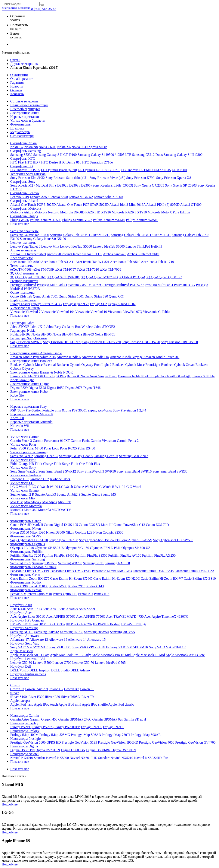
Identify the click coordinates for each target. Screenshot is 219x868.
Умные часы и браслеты (28, 120)
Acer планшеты (21, 258)
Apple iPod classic (121, 704)
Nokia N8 (31, 147)
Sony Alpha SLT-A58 (64, 540)
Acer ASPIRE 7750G (91, 616)
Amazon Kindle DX (95, 357)
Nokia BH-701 (105, 334)
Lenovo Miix (50, 246)
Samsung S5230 (21, 155)
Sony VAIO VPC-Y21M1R (29, 647)
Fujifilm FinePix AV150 (125, 555)
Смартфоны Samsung (26, 151)
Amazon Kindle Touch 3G (161, 357)
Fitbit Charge (44, 464)
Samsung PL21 (93, 563)
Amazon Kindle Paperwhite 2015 (33, 357)
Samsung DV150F (45, 563)
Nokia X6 (64, 147)
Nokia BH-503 (20, 334)
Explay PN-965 (113, 727)
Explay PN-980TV (67, 727)
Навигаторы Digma (24, 746)
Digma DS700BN (124, 750)
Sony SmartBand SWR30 (170, 471)
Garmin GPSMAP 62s (107, 719)
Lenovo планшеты (23, 243)
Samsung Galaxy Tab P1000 (30, 235)
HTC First (17, 162)
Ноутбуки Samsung (24, 628)
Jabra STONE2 (104, 327)
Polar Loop (52, 448)
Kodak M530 (58, 586)
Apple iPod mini (70, 704)
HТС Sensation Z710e (97, 162)
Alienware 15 (96, 640)
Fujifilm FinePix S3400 (58, 555)
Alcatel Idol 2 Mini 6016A (127, 205)
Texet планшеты (22, 266)
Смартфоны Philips (24, 216)
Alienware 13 (39, 640)
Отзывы (16, 90)
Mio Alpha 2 (33, 502)
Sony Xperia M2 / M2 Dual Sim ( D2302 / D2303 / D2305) (51, 185)
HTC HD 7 (33, 162)
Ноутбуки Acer (21, 613)
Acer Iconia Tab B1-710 (158, 262)
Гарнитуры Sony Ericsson (29, 338)
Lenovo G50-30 (21, 663)
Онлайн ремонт (21, 79)
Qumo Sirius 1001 (71, 296)
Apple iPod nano (22, 704)
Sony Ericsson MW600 (26, 342)
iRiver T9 (87, 697)
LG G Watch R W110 (109, 487)
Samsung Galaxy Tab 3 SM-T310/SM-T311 (141, 235)
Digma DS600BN (73, 750)
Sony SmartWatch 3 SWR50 (96, 471)
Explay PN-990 (21, 727)
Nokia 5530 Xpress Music (89, 147)
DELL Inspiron (40, 670)
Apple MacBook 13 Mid (148, 655)
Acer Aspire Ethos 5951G (28, 616)
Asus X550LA (68, 609)
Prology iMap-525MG (55, 735)
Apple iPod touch (46, 704)
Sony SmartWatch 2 (24, 471)
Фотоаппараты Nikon (26, 529)
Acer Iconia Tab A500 (25, 262)
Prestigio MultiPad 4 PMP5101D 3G (170, 285)
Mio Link (64, 502)
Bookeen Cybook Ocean (178, 365)
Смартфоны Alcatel (24, 201)
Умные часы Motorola (26, 506)
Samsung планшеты (24, 231)
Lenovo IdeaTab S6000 (109, 246)
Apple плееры (20, 701)
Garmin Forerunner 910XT (51, 441)
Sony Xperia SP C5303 (181, 185)
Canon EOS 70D (157, 525)
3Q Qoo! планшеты (24, 273)
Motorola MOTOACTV (55, 510)
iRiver (15, 693)
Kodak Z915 (77, 586)
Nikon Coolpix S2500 (108, 532)
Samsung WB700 (70, 563)
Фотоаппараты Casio (25, 575)
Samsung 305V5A (97, 632)
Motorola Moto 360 (24, 510)
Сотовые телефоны (24, 101)
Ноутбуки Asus (21, 605)
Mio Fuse (17, 502)
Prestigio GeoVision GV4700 (195, 742)
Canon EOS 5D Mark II (27, 525)
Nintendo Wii (20, 426)
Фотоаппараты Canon (26, 521)
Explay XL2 (98, 304)
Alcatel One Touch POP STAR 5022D (83, 205)
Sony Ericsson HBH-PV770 (102, 342)
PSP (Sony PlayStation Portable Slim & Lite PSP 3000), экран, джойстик (61, 410)
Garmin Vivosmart (103, 441)
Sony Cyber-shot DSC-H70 (29, 540)
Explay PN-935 (91, 727)
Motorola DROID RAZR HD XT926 (85, 212)
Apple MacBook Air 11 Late (30, 655)
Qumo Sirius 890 (96, 296)
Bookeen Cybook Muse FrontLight (136, 365)
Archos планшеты (23, 250)
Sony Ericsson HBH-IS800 (179, 342)
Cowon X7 (72, 689)
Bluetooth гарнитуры (25, 109)
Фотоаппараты (21, 124)
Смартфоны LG (22, 166)
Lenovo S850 (59, 197)
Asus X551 (50, 609)
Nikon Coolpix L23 (79, 532)
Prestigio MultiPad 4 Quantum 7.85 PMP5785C (70, 285)
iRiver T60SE (70, 697)
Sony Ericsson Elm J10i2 (27, 178)
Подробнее (10, 804)
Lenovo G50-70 (83, 663)
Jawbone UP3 (20, 479)
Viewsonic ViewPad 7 (25, 312)
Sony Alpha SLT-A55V (136, 540)
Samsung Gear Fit (106, 456)
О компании (19, 75)
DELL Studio (60, 670)
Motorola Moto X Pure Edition (169, 212)
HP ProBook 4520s (79, 624)
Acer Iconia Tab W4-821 (92, 262)
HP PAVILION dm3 (107, 624)
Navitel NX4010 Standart (28, 758)
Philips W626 (20, 220)
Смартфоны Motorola (26, 208)
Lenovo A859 (39, 197)
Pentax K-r (86, 594)
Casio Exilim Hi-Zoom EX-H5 (71, 578)
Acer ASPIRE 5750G (61, 616)
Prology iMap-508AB (146, 735)
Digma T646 (92, 388)
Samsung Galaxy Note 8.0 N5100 (43, 239)
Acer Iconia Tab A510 (125, 262)
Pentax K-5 (102, 594)
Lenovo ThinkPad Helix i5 (144, 246)
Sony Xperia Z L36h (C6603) (113, 185)
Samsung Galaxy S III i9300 (183, 155)
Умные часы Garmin (25, 437)
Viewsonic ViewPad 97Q (125, 312)
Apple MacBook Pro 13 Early (70, 655)
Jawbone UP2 (39, 479)
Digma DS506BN (98, 750)
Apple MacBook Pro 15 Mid (111, 655)
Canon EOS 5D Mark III (96, 525)
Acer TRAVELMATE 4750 (125, 616)
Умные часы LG (22, 483)
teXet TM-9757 (65, 269)
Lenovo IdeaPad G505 (110, 663)
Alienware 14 (77, 640)
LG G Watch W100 (45, 487)
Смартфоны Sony (23, 182)
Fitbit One (78, 464)
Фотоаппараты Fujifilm (27, 552)
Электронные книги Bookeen (31, 361)
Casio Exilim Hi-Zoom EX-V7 (162, 578)
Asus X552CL (89, 609)
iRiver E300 (36, 697)
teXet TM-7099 (43, 269)
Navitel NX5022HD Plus (151, 758)
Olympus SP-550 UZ (49, 548)
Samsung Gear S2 (46, 456)
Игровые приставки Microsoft (32, 414)
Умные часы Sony (23, 468)
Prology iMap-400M (24, 735)
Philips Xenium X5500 (46, 220)
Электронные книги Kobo (29, 392)
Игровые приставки (25, 117)
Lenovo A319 (20, 197)
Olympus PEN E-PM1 (105, 548)
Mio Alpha (50, 502)
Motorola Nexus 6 (47, 212)
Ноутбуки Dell (21, 666)
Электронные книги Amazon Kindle (36, 353)
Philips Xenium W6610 (109, 220)
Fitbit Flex (93, 464)
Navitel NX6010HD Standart (90, 758)
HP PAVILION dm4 (24, 624)
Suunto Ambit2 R (22, 494)
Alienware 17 (20, 640)
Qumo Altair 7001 (45, 296)
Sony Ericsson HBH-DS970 (62, 342)
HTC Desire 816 (70, 162)
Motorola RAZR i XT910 (129, 212)
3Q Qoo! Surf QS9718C (64, 277)
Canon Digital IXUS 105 (61, 525)
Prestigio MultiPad (23, 285)
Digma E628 (37, 388)
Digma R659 (56, 388)
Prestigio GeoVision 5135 (79, 742)
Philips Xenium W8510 (142, 220)
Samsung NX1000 (117, 563)
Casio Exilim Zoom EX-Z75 (30, 578)
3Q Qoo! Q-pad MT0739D (99, 277)
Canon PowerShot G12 (129, 525)
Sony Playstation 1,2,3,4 (129, 410)
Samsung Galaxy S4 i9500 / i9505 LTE (104, 155)
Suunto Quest (91, 494)
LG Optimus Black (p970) (59, 170)
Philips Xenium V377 (77, 220)
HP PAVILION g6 (134, 624)
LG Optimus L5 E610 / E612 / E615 (146, 170)
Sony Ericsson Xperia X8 (174, 178)
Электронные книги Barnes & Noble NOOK (42, 372)
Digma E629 (19, 388)
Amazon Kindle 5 (69, 357)
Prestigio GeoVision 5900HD (118, 742)
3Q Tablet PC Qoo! (132, 277)
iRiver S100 (18, 697)
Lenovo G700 (62, 663)
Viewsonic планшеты (25, 308)
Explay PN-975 (43, 727)
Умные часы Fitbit (23, 460)
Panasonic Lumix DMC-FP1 (30, 571)
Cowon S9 (87, 689)
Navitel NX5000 (58, 758)
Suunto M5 (108, 494)
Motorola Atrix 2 (22, 212)
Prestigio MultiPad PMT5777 (124, 285)
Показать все (20, 224)
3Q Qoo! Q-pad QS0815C (164, 277)
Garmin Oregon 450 (44, 719)
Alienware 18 (58, 640)
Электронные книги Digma (30, 384)
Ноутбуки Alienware (25, 636)
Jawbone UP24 (60, 479)
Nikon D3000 (55, 532)
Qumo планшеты (22, 292)
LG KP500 (179, 170)
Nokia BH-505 (42, 334)
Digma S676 (74, 388)
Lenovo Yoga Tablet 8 (25, 246)
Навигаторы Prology (25, 731)
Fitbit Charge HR (22, 464)
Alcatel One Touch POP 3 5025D (33, 205)
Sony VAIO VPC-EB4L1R (167, 647)
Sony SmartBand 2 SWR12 (57, 471)
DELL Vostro (19, 670)
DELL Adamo (80, 670)
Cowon (15, 685)
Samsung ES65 (21, 563)
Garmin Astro (20, 719)
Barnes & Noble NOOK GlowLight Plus (38, 376)
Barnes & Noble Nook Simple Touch (92, 376)
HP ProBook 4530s (52, 624)
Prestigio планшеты (24, 281)
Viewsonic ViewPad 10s (58, 312)
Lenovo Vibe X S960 (108, 197)
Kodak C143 (95, 586)
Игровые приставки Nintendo (31, 422)
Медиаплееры (20, 132)
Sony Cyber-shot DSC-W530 (173, 540)
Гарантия (17, 82)
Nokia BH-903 (84, 334)
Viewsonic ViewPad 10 (91, 312)
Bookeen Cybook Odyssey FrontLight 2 (84, 365)
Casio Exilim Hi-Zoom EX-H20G (116, 578)
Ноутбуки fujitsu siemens (28, 674)
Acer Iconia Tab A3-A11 (58, 262)
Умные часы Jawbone (26, 475)
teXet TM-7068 (111, 269)
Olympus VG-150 (77, 548)
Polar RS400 (86, 448)
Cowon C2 (56, 689)
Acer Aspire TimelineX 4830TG (166, 616)
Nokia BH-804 (63, 334)
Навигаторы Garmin (25, 716)
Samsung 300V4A (47, 632)
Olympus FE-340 (22, 548)
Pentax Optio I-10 (65, 594)
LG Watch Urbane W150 (76, 487)
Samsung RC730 (72, 632)
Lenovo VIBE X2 (81, 197)
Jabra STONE (20, 327)
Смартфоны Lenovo (24, 193)
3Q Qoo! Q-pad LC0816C (28, 277)
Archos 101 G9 (92, 254)
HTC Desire (49, 162)
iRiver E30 (53, 697)
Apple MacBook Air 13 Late (185, 655)
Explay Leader (20, 304)
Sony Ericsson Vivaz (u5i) (107, 178)
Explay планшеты (23, 300)
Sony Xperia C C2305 (149, 185)
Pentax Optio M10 (39, 594)
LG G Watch (133, 487)
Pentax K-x (18, 594)
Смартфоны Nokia (23, 143)
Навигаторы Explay (24, 723)
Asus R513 (34, 609)
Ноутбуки (17, 128)
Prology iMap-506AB (86, 735)
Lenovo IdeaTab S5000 (76, 246)
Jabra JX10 (38, 327)
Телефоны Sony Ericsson (28, 174)
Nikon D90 (38, 532)
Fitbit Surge (62, 464)
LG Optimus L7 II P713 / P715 (99, 170)
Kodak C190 (19, 586)
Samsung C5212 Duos (147, 155)
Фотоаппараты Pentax (26, 590)
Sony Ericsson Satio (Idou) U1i (67, 178)
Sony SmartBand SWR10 (134, 471)
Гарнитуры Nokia (23, 330)
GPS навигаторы (22, 136)
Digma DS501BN (22, 750)
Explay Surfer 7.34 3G (47, 304)
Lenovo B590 (42, 663)
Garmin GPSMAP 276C (75, 719)
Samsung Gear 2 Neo (134, 456)
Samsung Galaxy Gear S (76, 456)
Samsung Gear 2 (22, 456)
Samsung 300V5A (123, 632)
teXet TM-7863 (21, 269)
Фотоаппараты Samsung (27, 559)
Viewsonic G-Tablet (157, 312)
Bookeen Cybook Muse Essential (33, 365)
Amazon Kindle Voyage (126, 357)
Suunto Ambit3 (45, 494)
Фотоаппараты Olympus (27, 544)
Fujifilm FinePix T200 (26, 555)
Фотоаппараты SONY (26, 536)
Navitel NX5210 (122, 758)
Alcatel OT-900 (191, 205)
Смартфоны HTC (23, 158)
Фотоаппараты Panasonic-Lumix (33, 567)
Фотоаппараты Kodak (26, 582)
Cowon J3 (17, 689)
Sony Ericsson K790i (141, 178)
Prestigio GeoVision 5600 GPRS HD (36, 742)
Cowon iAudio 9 (36, 689)
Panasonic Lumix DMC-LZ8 (194, 571)
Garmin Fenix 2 (128, 441)
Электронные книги (25, 113)
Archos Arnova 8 (115, 254)
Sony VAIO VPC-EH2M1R (129, 647)
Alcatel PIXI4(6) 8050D (163, 205)
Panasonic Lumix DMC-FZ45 (153, 571)
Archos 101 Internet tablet (28, 254)
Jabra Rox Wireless (80, 327)
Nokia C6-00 (47, 147)
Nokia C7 (17, 147)
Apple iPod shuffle (95, 704)
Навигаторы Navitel (24, 754)
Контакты (17, 94)
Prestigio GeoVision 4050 (157, 742)
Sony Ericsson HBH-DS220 (141, 342)
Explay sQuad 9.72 (76, 304)
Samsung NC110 (22, 632)
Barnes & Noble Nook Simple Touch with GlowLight (155, 376)
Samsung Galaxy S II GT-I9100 (55, 155)
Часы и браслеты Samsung (29, 452)
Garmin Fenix (80, 441)
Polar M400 (35, 448)
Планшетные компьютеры (29, 105)
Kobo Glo (17, 395)
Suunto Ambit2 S (68, 494)
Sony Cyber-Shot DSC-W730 (99, 540)
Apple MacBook (22, 651)
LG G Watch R (21, 487)
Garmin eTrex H (135, 719)
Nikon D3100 (20, 532)
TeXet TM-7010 (88, 269)
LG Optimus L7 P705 (25, 170)
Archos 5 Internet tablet (143, 254)
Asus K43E (18, 609)
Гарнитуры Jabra (22, 323)
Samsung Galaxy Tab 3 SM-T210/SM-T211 (80, 235)
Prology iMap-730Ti (116, 735)
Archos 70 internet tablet (64, 254)
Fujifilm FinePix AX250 (159, 555)
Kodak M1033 (38, 586)
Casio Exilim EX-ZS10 (200, 578)
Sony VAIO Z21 (60, 647)
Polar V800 (18, 448)
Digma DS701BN (48, 750)
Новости (16, 86)
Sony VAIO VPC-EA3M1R (91, 647)
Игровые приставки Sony (29, 406)
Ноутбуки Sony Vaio (25, 643)
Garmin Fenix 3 (21, 441)
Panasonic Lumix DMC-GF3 (112, 571)
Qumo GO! (117, 296)
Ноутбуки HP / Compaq (27, 620)
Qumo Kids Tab (21, 296)
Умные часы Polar (23, 444)
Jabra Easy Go (56, 327)
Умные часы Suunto (24, 491)
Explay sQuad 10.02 (121, 304)
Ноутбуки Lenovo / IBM (27, 659)
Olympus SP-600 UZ (136, 548)
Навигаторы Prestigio (25, 739)
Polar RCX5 (69, 448)
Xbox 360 (17, 418)
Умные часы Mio (22, 498)
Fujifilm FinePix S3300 (91, 555)
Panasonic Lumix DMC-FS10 (71, 571)
